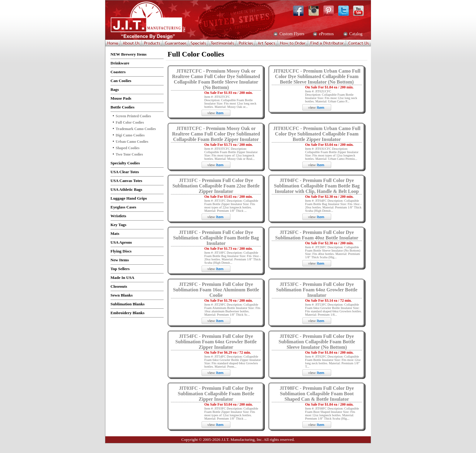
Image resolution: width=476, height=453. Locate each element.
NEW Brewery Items (129, 54)
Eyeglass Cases (123, 207)
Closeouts (119, 286)
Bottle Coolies (122, 107)
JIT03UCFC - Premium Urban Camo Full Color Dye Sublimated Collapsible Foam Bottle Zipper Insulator (317, 134)
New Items (120, 260)
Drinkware (120, 63)
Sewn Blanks (122, 295)
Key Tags (118, 225)
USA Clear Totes (125, 172)
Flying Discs (121, 251)
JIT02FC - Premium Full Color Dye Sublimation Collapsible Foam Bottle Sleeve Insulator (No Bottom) (317, 342)
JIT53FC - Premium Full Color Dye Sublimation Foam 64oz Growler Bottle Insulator (317, 290)
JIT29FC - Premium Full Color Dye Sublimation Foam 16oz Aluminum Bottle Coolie (216, 290)
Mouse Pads (121, 98)
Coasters (118, 72)
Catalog (355, 34)
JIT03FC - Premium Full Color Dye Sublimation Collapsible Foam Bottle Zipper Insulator (216, 394)
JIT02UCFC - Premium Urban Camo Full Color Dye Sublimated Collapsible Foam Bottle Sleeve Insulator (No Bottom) (317, 76)
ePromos (326, 34)
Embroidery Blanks (127, 313)
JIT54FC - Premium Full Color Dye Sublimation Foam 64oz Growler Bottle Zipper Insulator (216, 342)
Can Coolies (121, 81)
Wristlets (118, 216)
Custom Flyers (291, 34)
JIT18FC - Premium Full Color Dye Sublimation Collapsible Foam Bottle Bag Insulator (216, 238)
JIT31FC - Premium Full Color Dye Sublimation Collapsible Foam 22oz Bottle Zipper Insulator (216, 186)
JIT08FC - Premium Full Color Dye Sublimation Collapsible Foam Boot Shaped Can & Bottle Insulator (317, 394)
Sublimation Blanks (127, 304)
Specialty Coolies (125, 163)
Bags (115, 89)
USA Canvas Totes (126, 181)
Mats (115, 233)
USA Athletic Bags (126, 189)
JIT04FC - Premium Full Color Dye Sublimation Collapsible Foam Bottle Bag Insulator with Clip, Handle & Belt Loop (317, 186)
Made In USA (122, 278)
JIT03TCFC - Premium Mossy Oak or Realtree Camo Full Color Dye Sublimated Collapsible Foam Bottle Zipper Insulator (216, 134)
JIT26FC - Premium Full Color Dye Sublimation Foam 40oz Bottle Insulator (317, 235)
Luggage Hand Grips (129, 198)
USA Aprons (121, 242)
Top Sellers (120, 269)
